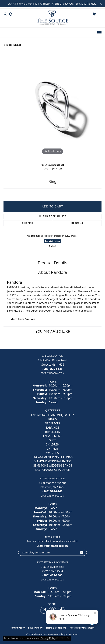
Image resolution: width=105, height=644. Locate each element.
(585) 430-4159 (52, 169)
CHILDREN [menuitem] (52, 444)
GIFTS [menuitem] (52, 440)
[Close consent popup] (68, 638)
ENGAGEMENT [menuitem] (52, 436)
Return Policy (18, 628)
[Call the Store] (53, 369)
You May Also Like (53, 331)
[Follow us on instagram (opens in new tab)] (44, 610)
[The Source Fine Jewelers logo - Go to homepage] (52, 18)
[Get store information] (52, 373)
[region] (52, 106)
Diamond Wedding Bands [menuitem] (52, 461)
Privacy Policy (35, 628)
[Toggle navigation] (99, 33)
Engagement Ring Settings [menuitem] (53, 457)
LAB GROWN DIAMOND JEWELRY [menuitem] (52, 415)
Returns (77, 223)
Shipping (28, 223)
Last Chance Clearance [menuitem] (53, 470)
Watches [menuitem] (52, 453)
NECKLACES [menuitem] (52, 423)
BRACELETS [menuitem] (52, 432)
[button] (5, 14)
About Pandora (53, 272)
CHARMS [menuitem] (52, 449)
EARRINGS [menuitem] (52, 428)
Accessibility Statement (82, 628)
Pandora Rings (13, 45)
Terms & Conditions (56, 628)
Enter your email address (52, 546)
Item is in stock (52, 241)
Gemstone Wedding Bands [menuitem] (52, 465)
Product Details (52, 263)
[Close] (101, 4)
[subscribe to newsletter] (82, 552)
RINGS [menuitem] (52, 419)
